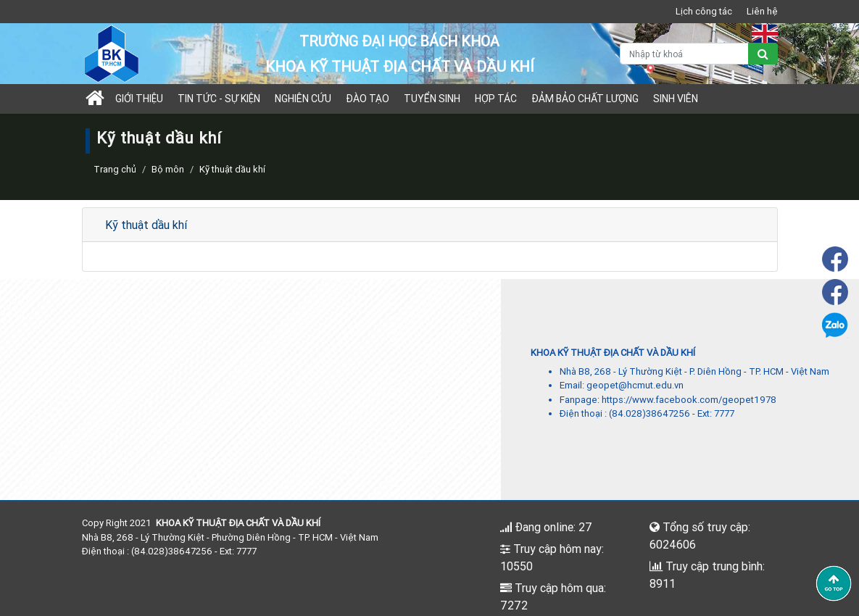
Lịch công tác (704, 11)
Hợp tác (496, 99)
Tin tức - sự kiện (219, 99)
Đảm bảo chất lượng (585, 99)
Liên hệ (762, 11)
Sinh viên (676, 99)
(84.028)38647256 (650, 413)
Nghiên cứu (303, 99)
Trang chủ (115, 169)
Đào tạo (368, 99)
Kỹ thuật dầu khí (146, 225)
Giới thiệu (139, 99)
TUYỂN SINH (432, 99)
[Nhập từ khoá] (684, 54)
